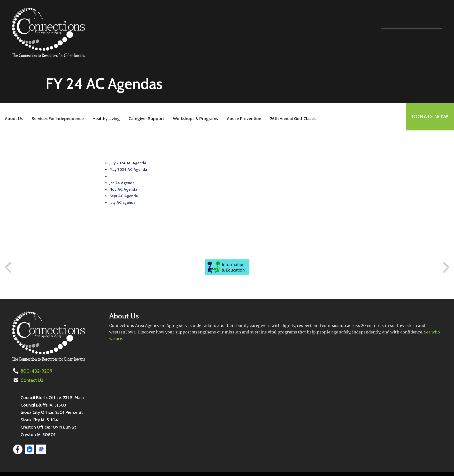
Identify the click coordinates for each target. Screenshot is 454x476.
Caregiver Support (145, 119)
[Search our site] (411, 33)
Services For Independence (56, 119)
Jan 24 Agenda (122, 183)
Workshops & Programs (194, 119)
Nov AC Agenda (123, 189)
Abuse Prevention (242, 119)
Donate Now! (428, 118)
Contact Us (31, 380)
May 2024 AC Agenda (128, 170)
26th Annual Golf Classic (292, 119)
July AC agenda (122, 202)
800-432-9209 (35, 371)
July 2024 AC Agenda (128, 163)
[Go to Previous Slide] (8, 267)
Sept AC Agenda (124, 196)
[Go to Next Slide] (446, 267)
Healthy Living (104, 119)
